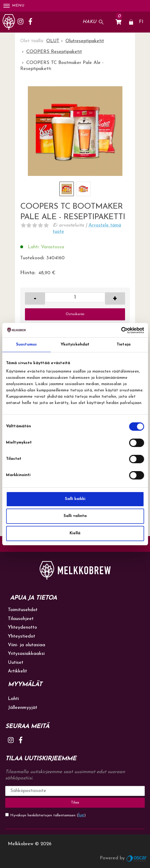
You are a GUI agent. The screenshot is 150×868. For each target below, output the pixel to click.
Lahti (13, 699)
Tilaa (75, 803)
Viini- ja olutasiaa (27, 645)
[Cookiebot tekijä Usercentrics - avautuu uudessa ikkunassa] (121, 330)
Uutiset (16, 663)
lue (81, 815)
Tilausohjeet (21, 619)
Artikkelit (17, 671)
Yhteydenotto (22, 627)
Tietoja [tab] (124, 345)
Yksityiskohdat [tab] (75, 345)
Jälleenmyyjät (23, 708)
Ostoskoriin (75, 314)
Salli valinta (75, 516)
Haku (89, 22)
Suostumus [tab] (26, 345)
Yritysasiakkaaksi (26, 654)
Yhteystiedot (22, 636)
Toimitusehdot (23, 610)
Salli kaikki (75, 499)
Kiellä (75, 533)
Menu (14, 6)
